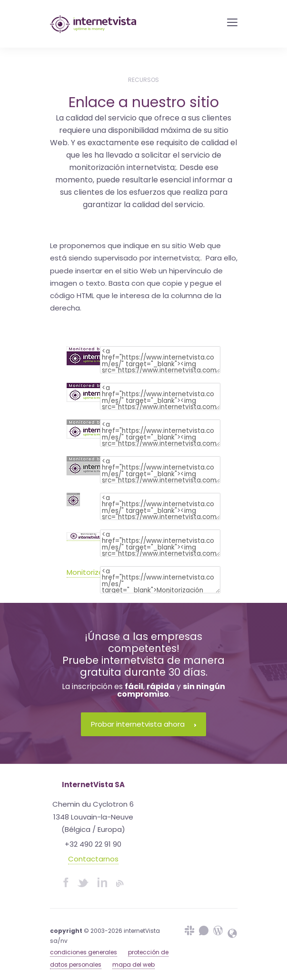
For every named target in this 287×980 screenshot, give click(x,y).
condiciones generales (84, 952)
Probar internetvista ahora (143, 724)
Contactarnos (93, 859)
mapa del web (134, 965)
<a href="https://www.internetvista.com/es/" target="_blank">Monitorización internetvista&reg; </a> (160, 580)
